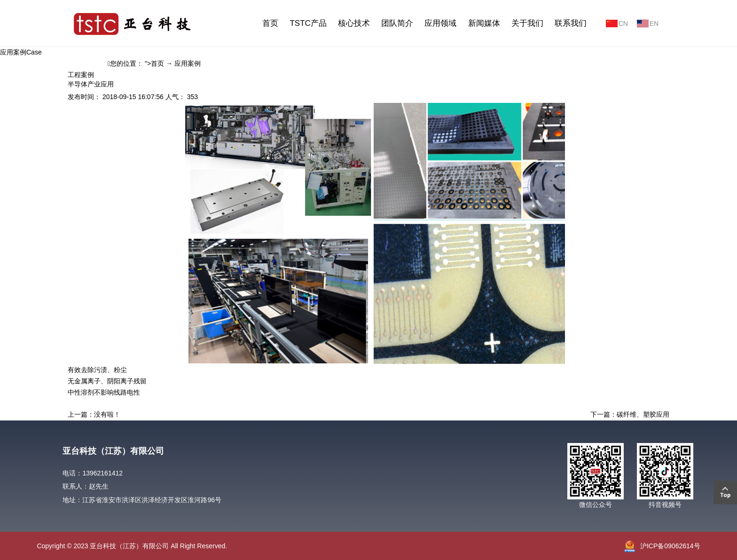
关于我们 (527, 23)
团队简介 (397, 23)
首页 (270, 23)
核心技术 (354, 23)
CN (623, 23)
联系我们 (571, 23)
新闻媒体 (484, 23)
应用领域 (440, 23)
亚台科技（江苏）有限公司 (113, 451)
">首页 (154, 63)
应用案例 (188, 63)
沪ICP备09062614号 (670, 546)
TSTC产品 (308, 23)
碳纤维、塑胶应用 (643, 414)
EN (654, 23)
